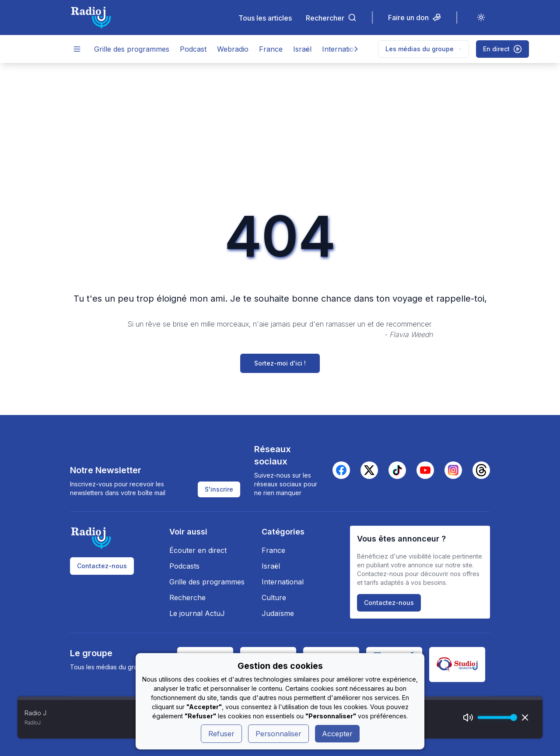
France (271, 49)
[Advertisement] (280, 129)
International (343, 49)
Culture (274, 598)
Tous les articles (265, 18)
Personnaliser (278, 734)
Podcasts (184, 566)
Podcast (193, 49)
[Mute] (468, 717)
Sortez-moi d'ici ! (280, 363)
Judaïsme (278, 613)
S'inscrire (219, 489)
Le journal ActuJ (197, 613)
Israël (302, 49)
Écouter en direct (198, 550)
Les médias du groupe (423, 49)
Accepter (337, 734)
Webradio (233, 49)
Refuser (221, 734)
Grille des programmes (132, 49)
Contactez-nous (102, 566)
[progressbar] (495, 717)
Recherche (187, 598)
